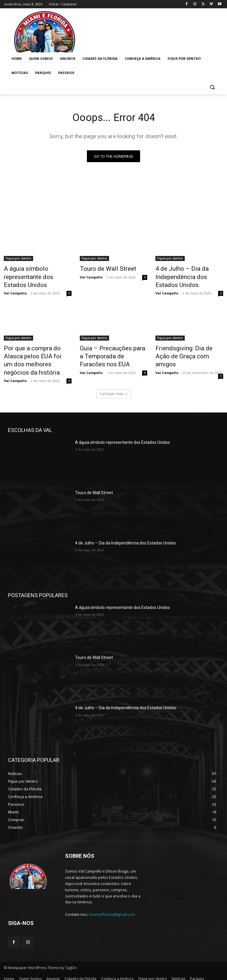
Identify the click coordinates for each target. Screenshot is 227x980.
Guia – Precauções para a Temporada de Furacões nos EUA (112, 351)
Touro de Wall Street (102, 270)
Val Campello (15, 290)
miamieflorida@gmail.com (112, 905)
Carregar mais (114, 384)
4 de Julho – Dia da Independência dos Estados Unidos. (186, 276)
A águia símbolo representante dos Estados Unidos (34, 276)
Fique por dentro (18, 260)
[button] (212, 87)
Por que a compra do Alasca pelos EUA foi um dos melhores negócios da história (35, 354)
